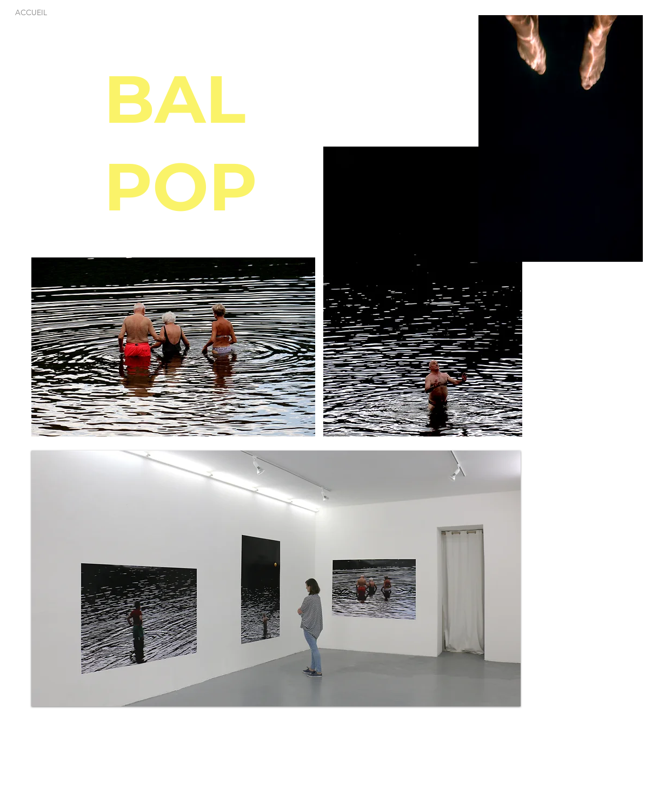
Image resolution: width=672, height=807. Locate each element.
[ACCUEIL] (31, 13)
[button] (561, 138)
